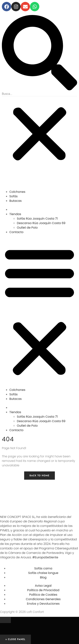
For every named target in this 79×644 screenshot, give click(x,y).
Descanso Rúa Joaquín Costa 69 (41, 223)
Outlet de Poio (27, 228)
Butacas (16, 201)
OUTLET (19, 207)
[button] (39, 53)
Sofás (13, 196)
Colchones (17, 192)
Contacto (16, 232)
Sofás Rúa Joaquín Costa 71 (37, 219)
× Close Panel (15, 639)
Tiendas (15, 214)
